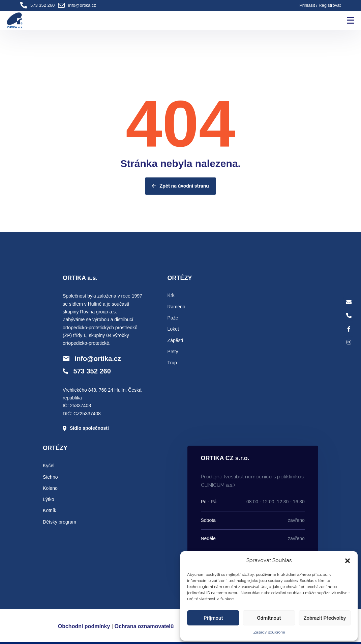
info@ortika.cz (82, 5)
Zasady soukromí (269, 632)
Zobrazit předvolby (325, 618)
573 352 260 (42, 5)
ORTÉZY (180, 278)
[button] (348, 561)
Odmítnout (269, 618)
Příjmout (213, 618)
